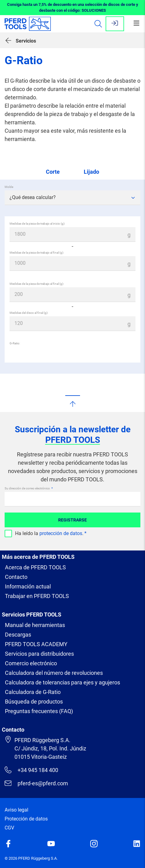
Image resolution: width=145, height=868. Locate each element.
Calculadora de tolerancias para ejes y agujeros (62, 674)
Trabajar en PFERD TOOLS (37, 588)
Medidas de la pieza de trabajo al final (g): (37, 253)
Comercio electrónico (31, 655)
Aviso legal (16, 802)
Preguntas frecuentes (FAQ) (39, 703)
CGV (9, 819)
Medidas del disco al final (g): (29, 313)
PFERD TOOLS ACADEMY (36, 636)
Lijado (91, 172)
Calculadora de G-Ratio (33, 684)
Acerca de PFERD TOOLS (35, 559)
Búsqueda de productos (34, 693)
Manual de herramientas (35, 617)
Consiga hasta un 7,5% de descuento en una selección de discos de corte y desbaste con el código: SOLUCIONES (73, 8)
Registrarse (72, 512)
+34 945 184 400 (31, 762)
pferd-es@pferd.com (36, 775)
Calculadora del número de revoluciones (54, 664)
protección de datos (61, 525)
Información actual (28, 578)
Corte (53, 172)
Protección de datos (26, 810)
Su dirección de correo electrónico (28, 480)
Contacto (16, 569)
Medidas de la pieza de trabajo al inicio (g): (37, 224)
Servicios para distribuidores (39, 645)
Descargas (18, 626)
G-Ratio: (15, 343)
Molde (9, 187)
